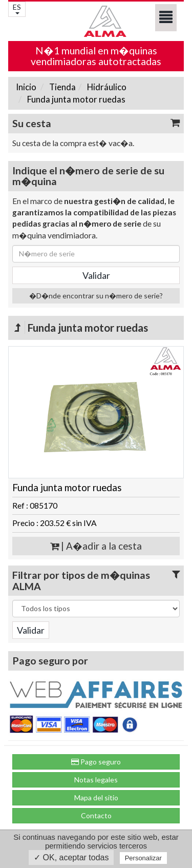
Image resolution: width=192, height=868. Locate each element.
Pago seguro (96, 762)
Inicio (26, 87)
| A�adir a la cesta (96, 546)
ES (17, 8)
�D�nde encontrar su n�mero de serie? (96, 296)
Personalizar (143, 858)
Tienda (62, 87)
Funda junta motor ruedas (76, 99)
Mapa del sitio (96, 798)
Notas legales (96, 780)
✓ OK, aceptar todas (71, 857)
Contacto (96, 815)
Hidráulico (106, 87)
